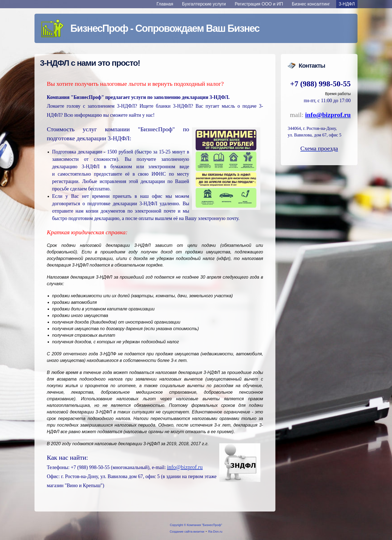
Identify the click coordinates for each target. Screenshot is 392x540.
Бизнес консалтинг (311, 4)
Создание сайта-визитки (187, 532)
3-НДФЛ (347, 4)
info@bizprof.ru (185, 467)
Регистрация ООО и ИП (259, 4)
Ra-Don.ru (215, 532)
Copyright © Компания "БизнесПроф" (196, 525)
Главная (165, 4)
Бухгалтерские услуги (204, 4)
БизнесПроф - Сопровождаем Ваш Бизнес (165, 28)
